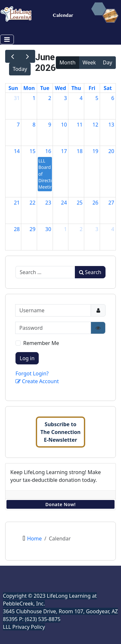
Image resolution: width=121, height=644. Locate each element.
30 (48, 229)
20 (111, 151)
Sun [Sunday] (13, 88)
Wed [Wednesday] (60, 88)
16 (48, 151)
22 (33, 203)
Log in (27, 358)
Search (90, 272)
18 (80, 151)
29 (33, 229)
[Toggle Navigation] (7, 39)
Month (67, 62)
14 (17, 151)
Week (89, 62)
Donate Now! (61, 504)
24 (64, 203)
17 (64, 151)
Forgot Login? (32, 373)
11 (80, 125)
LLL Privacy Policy (24, 627)
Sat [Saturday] (108, 88)
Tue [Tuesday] (45, 88)
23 (48, 203)
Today (20, 69)
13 (111, 125)
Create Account (37, 381)
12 (95, 125)
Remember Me (41, 343)
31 (17, 98)
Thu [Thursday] (76, 88)
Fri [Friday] (92, 88)
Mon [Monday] (29, 88)
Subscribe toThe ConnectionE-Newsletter (60, 432)
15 (33, 151)
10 (64, 125)
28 (17, 229)
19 (95, 151)
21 (17, 203)
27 (111, 203)
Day (108, 62)
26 (95, 203)
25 (80, 203)
